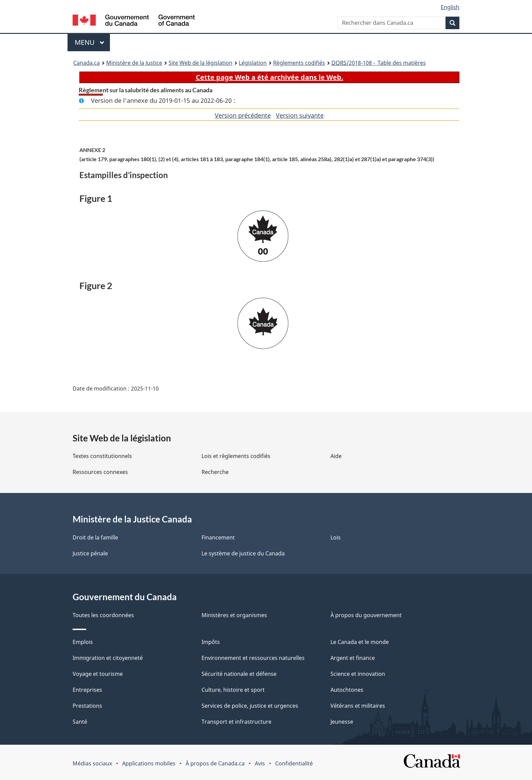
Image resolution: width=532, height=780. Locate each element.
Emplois (83, 642)
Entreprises (87, 690)
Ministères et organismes (234, 615)
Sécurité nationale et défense (239, 674)
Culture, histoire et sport (233, 690)
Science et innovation (358, 674)
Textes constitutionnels (102, 456)
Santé (80, 722)
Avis (260, 763)
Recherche (215, 472)
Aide (336, 456)
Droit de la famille (95, 537)
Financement (218, 537)
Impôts (211, 642)
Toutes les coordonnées (103, 615)
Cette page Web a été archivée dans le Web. (270, 77)
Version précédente (243, 115)
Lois (336, 537)
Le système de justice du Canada (243, 553)
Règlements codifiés (299, 63)
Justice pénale (90, 553)
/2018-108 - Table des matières (379, 63)
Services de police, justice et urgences (250, 706)
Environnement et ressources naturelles (253, 658)
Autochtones (347, 690)
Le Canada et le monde (360, 642)
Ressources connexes (100, 472)
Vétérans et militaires (358, 706)
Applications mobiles (149, 763)
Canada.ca (87, 63)
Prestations (87, 706)
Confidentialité (294, 763)
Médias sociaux (92, 763)
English (450, 7)
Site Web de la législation (201, 63)
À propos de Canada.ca (215, 763)
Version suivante (300, 115)
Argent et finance (353, 658)
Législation (253, 63)
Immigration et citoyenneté (108, 658)
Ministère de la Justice (134, 63)
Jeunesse (342, 722)
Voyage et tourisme (98, 674)
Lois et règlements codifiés (236, 456)
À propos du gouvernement (366, 615)
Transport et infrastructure (236, 722)
